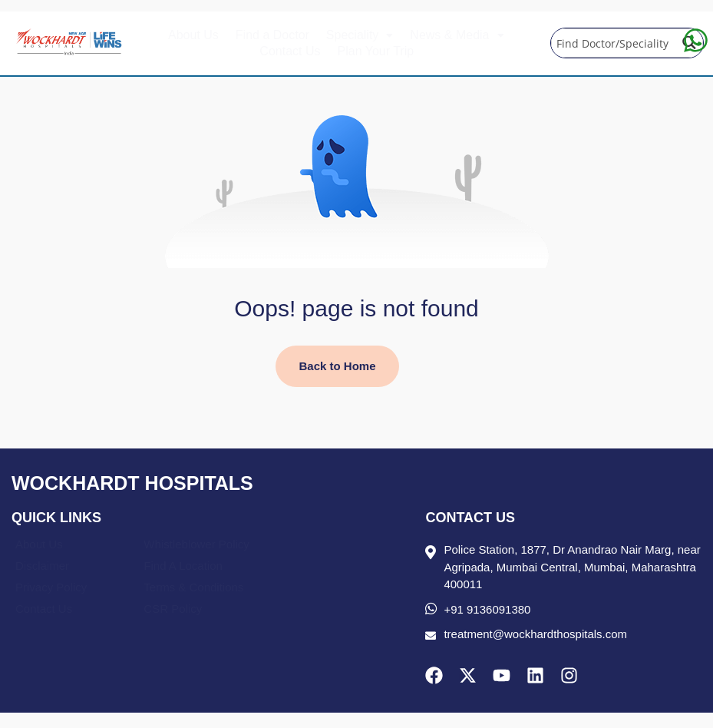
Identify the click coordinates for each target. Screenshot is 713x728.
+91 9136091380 (487, 609)
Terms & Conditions (193, 587)
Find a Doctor (272, 35)
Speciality (360, 35)
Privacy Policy (51, 587)
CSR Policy (173, 609)
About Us (193, 35)
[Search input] (612, 43)
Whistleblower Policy (196, 544)
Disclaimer (42, 566)
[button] (360, 35)
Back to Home (337, 366)
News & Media (457, 35)
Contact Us (290, 51)
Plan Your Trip (376, 51)
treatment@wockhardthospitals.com (535, 634)
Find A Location (183, 566)
